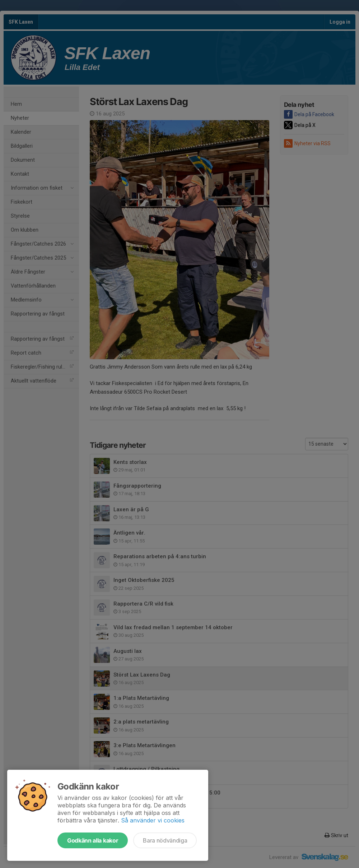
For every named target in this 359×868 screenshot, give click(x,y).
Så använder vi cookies (153, 820)
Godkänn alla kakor (93, 840)
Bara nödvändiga (165, 840)
